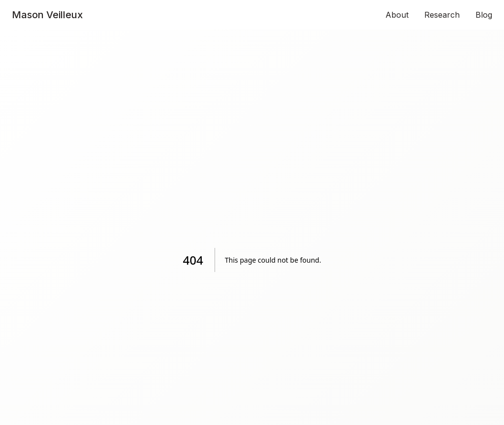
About (397, 15)
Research (442, 15)
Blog (484, 15)
